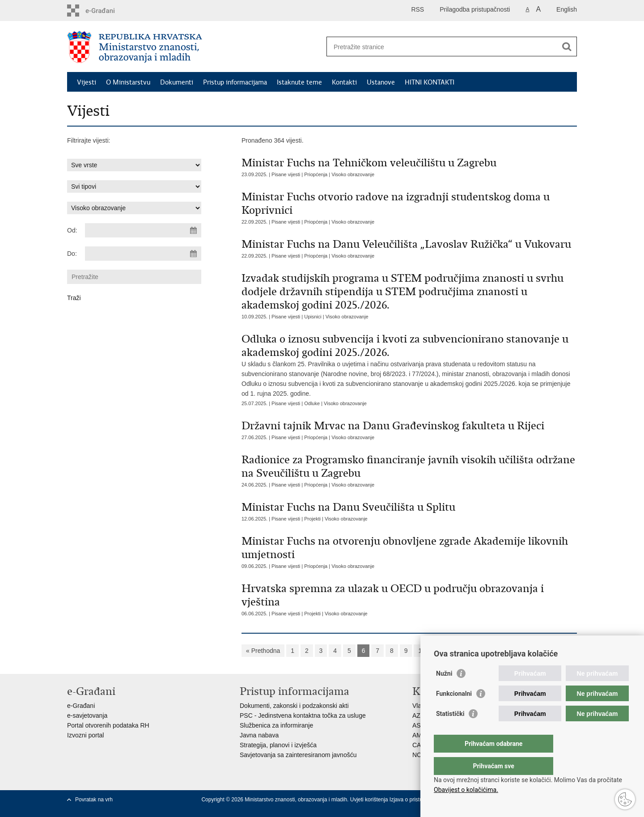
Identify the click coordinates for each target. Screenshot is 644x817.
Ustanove (381, 82)
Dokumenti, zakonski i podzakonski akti (294, 706)
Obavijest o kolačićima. (466, 790)
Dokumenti (177, 82)
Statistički (450, 732)
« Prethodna (263, 651)
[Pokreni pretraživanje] (567, 47)
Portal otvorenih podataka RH (108, 725)
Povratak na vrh (94, 800)
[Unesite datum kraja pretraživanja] (143, 254)
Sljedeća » (451, 651)
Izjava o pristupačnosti (416, 800)
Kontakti (344, 82)
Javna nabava (259, 735)
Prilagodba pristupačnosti (475, 9)
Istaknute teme (299, 82)
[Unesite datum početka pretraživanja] (143, 230)
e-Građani (81, 706)
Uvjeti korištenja (370, 800)
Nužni (444, 691)
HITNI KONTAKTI (430, 82)
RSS (417, 9)
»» (479, 651)
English (567, 9)
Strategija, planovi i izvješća (278, 745)
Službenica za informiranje (276, 725)
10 (422, 651)
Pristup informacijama (235, 82)
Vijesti (87, 82)
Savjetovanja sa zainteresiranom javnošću (298, 755)
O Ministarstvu (128, 82)
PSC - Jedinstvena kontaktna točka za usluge (303, 715)
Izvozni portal (85, 735)
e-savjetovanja (87, 715)
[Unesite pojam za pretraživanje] (442, 47)
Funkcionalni (454, 711)
